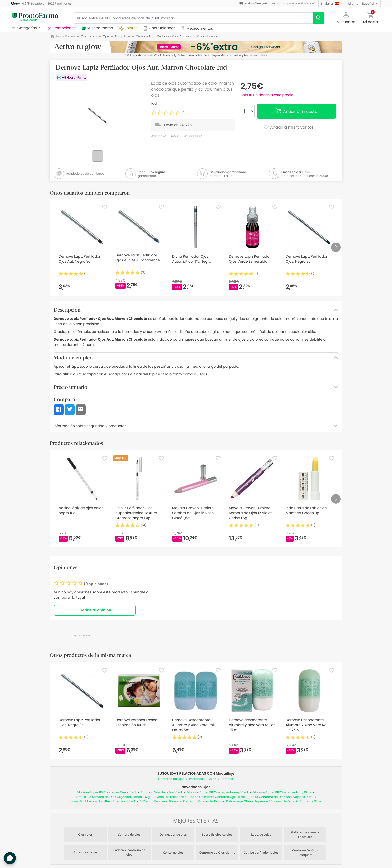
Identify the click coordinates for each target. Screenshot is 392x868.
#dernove (159, 136)
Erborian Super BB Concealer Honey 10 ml (217, 792)
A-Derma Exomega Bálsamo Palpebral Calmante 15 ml (181, 801)
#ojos (175, 136)
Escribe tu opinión (95, 610)
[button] (332, 4)
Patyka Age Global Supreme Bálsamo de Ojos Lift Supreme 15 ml (274, 801)
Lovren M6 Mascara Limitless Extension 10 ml (102, 801)
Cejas (212, 779)
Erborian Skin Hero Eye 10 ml (161, 792)
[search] (319, 18)
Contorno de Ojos (171, 779)
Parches (227, 779)
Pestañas (196, 779)
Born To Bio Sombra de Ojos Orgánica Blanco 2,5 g (112, 797)
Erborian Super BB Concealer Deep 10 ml (106, 792)
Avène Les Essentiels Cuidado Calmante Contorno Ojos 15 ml (200, 797)
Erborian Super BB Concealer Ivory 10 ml (282, 792)
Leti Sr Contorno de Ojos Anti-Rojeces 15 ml (281, 797)
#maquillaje (193, 136)
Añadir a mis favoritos (289, 128)
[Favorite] (105, 207)
